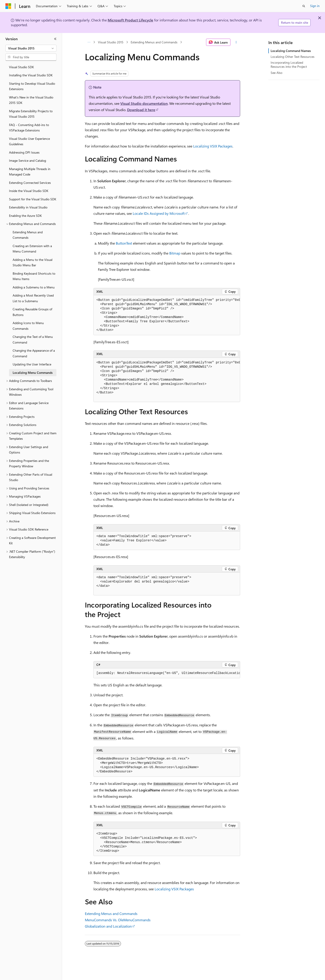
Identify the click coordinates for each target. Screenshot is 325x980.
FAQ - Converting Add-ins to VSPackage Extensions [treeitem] (29, 128)
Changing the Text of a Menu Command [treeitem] (33, 339)
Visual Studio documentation (144, 103)
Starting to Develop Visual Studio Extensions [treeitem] (32, 86)
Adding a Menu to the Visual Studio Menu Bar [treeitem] (32, 262)
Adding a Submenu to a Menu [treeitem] (34, 287)
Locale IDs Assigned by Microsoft (159, 213)
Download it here (141, 110)
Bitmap (175, 253)
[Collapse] (55, 39)
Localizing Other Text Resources (292, 57)
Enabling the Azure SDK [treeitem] (25, 216)
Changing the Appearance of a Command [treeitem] (34, 353)
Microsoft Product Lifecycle (130, 20)
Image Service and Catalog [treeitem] (28, 160)
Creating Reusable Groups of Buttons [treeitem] (32, 312)
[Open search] (304, 6)
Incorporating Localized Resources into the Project (289, 64)
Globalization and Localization (108, 926)
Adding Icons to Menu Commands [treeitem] (28, 326)
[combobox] (31, 48)
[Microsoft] (8, 6)
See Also (276, 73)
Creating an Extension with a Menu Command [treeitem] (32, 249)
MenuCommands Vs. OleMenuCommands (118, 920)
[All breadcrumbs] (89, 42)
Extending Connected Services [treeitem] (30, 183)
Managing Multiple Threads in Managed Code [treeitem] (30, 172)
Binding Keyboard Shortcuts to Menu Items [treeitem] (34, 276)
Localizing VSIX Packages (213, 146)
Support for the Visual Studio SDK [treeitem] (33, 199)
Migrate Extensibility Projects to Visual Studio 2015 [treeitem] (31, 114)
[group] (167, 315)
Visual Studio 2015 (111, 42)
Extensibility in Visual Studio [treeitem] (28, 207)
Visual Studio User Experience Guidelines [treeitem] (29, 141)
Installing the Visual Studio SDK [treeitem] (31, 75)
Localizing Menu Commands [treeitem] (33, 373)
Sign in (315, 6)
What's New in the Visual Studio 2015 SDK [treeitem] (31, 100)
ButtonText (124, 243)
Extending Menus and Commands (154, 42)
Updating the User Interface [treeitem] (32, 364)
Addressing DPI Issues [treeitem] (24, 152)
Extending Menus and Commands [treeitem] (28, 235)
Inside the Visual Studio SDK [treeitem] (29, 191)
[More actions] (236, 42)
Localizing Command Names (291, 51)
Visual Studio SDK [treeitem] (21, 67)
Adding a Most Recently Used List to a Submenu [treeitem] (33, 298)
